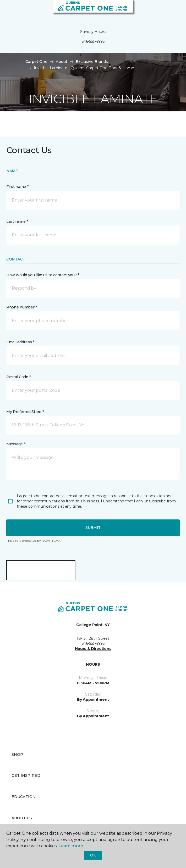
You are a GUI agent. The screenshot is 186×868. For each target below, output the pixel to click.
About (62, 62)
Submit (93, 528)
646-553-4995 (93, 41)
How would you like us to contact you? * (43, 275)
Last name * (17, 221)
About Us (22, 818)
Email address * (20, 342)
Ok (93, 855)
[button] (166, 10)
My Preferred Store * (25, 412)
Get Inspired (26, 775)
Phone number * (22, 307)
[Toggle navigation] (8, 10)
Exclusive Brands (92, 62)
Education (24, 797)
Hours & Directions (93, 649)
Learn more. (71, 846)
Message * (16, 444)
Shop (17, 755)
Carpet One (36, 62)
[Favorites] (172, 10)
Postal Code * (18, 377)
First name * (17, 187)
